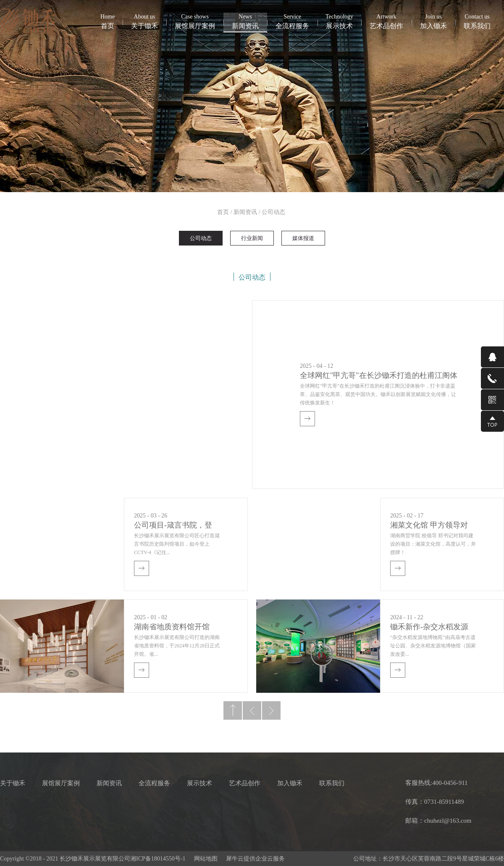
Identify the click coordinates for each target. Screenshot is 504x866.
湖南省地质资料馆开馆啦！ (172, 628)
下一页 (271, 710)
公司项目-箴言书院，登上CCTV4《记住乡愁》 (173, 526)
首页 (108, 21)
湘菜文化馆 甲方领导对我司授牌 (429, 526)
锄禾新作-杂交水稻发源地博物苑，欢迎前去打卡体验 (432, 628)
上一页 (252, 710)
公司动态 (273, 212)
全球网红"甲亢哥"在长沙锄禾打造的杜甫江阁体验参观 (379, 376)
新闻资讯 (245, 212)
